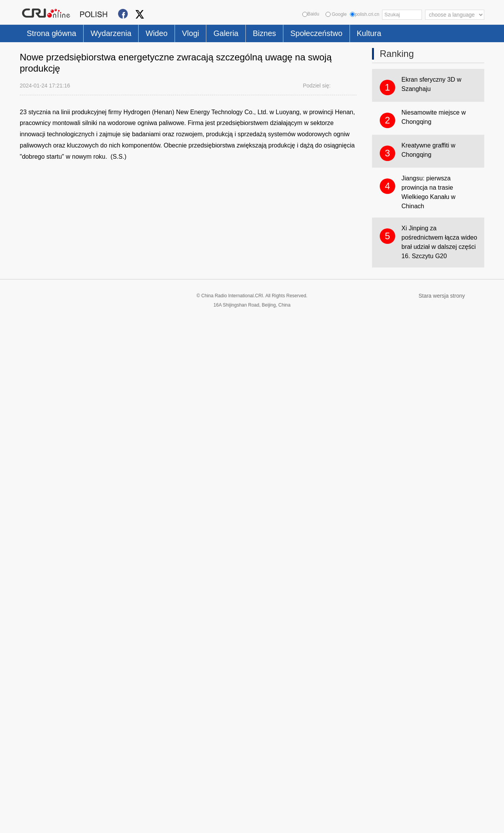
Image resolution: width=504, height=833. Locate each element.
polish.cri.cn (365, 14)
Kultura (369, 33)
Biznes (264, 33)
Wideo (157, 33)
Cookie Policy (35, 822)
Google (336, 14)
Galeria (226, 33)
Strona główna (51, 33)
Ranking (397, 54)
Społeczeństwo (316, 33)
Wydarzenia (111, 33)
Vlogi (190, 33)
